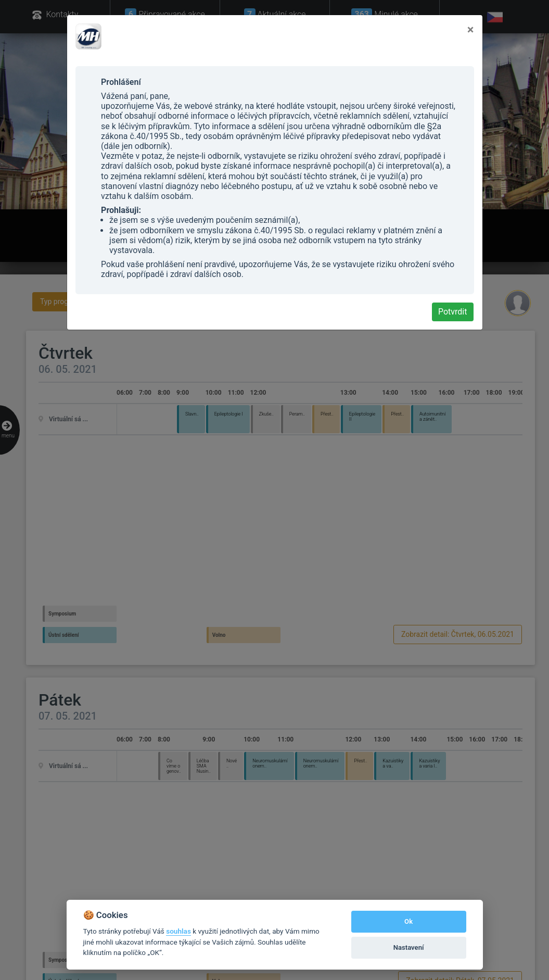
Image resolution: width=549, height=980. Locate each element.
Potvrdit (453, 312)
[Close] (471, 30)
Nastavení (409, 947)
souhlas (178, 931)
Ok (408, 921)
